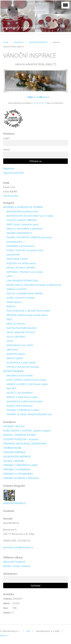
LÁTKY (10, 276)
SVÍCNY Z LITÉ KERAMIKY (20, 393)
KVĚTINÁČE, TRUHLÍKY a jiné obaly (25, 272)
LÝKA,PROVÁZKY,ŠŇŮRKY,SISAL (22, 281)
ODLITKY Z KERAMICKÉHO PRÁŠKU (25, 293)
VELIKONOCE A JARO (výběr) (21, 363)
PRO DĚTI (11, 388)
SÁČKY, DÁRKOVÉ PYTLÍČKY (21, 332)
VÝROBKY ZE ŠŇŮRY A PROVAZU (21, 478)
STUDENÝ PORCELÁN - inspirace (21, 439)
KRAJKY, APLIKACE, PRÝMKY (21, 268)
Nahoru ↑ (4, 635)
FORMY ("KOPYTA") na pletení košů (25, 250)
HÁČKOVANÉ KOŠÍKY (17, 259)
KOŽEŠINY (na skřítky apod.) (21, 263)
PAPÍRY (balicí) (14, 302)
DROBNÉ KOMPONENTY (19, 233)
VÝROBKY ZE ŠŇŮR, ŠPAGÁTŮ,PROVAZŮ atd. (29, 414)
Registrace (9, 168)
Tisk (28, 631)
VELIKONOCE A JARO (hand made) (24, 401)
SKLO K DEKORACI (16, 337)
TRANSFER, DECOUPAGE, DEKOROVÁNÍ (25, 444)
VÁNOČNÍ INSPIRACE (38, 42)
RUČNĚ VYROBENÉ (13, 371)
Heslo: (7, 149)
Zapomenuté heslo (14, 173)
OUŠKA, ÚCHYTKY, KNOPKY (21, 298)
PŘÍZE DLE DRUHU (16, 324)
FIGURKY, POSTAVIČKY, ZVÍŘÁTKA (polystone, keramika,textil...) (29, 240)
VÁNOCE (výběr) (15, 358)
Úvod (6, 42)
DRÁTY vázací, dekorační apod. (23, 224)
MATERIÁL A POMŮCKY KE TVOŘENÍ (23, 207)
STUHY (10, 341)
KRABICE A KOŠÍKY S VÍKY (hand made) (27, 384)
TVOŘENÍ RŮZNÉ (12, 448)
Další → (30, 97)
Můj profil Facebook (14, 562)
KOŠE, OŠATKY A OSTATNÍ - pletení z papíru (27, 431)
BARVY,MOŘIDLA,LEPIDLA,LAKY (22, 211)
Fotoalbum (18, 42)
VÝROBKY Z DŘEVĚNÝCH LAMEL (23, 410)
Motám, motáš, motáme (17, 566)
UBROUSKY (12, 350)
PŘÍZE (9, 319)
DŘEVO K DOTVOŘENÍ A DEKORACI (25, 229)
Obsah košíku (11, 196)
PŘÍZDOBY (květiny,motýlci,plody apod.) (27, 315)
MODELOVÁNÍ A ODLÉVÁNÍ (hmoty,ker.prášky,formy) (34, 285)
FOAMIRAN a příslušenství (20, 246)
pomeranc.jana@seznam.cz (18, 547)
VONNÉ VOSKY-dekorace (19, 406)
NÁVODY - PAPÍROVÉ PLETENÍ (19, 435)
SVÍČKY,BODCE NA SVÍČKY (20, 345)
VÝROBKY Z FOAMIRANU (17, 469)
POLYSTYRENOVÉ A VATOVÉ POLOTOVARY (28, 311)
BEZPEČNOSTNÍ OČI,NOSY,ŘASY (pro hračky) (30, 216)
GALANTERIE (13, 255)
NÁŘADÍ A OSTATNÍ (17, 289)
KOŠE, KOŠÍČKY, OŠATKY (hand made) (26, 380)
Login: (7, 138)
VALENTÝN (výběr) (16, 354)
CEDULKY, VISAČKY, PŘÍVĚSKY (22, 220)
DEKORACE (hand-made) (19, 375)
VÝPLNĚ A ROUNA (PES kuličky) (23, 367)
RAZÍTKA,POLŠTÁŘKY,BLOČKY (22, 328)
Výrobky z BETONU (14, 461)
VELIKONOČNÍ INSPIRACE (17, 456)
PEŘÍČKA (11, 306)
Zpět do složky (36, 97)
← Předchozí (43, 97)
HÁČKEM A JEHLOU (14, 426)
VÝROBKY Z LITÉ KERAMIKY (18, 474)
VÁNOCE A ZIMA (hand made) (22, 397)
